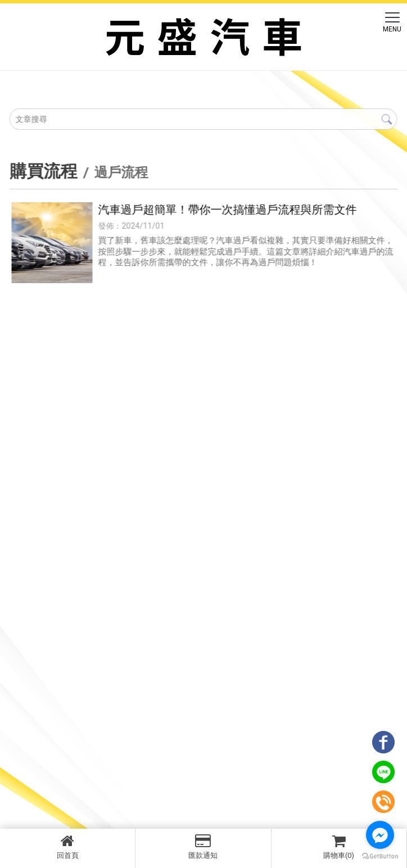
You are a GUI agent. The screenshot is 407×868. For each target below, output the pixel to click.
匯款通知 (203, 847)
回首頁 (67, 847)
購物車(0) (339, 847)
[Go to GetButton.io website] (380, 856)
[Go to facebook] (380, 835)
